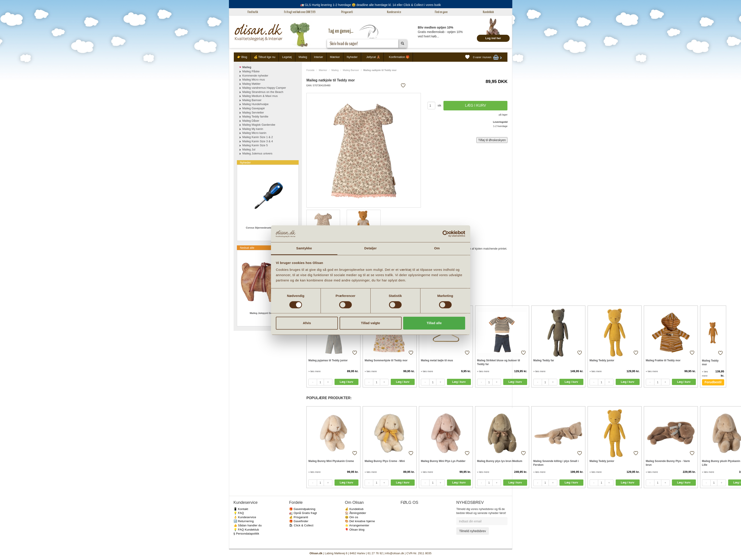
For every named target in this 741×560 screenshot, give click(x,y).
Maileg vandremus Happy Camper (264, 88)
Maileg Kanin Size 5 (255, 145)
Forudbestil (713, 382)
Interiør (318, 57)
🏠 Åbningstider (356, 513)
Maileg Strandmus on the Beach (263, 92)
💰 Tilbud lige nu (265, 57)
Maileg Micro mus (254, 80)
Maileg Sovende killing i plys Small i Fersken (556, 463)
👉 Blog (242, 57)
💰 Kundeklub (354, 509)
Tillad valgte (370, 323)
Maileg (303, 57)
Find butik (253, 12)
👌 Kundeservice (245, 517)
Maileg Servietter (253, 113)
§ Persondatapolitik (246, 534)
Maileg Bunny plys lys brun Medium (500, 461)
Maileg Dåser (251, 121)
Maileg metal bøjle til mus (437, 360)
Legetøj (287, 57)
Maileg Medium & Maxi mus (260, 96)
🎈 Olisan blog (355, 530)
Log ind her (493, 38)
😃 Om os (352, 517)
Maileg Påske (251, 71)
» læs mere (314, 371)
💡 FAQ (239, 513)
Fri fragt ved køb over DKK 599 (300, 12)
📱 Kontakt (241, 509)
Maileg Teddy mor (710, 363)
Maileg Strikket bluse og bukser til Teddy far (499, 362)
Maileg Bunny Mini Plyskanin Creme (331, 461)
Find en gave (441, 12)
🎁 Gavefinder (299, 521)
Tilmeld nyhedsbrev (473, 531)
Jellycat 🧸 (373, 57)
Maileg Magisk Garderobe (259, 125)
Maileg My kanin (253, 129)
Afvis (307, 323)
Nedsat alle (247, 248)
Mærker (335, 57)
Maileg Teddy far (544, 360)
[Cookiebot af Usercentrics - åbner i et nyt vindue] (446, 234)
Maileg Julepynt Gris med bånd (268, 313)
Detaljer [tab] (371, 248)
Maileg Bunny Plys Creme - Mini (385, 461)
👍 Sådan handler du (248, 525)
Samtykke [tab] (304, 248)
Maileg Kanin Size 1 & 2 (258, 137)
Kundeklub (488, 12)
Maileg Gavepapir (254, 108)
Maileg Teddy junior (602, 360)
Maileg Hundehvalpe (256, 104)
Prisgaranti (347, 12)
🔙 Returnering (244, 521)
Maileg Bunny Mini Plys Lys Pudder (443, 461)
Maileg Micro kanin (254, 133)
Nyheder (352, 57)
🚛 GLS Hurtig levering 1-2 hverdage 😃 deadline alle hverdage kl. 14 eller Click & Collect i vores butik (371, 5)
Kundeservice (394, 12)
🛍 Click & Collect (301, 525)
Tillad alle (434, 323)
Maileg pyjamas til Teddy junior (328, 360)
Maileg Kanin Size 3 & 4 (258, 141)
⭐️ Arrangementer (357, 525)
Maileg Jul (249, 149)
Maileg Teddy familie (255, 116)
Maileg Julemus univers (257, 153)
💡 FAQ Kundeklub (246, 530)
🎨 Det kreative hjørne (360, 521)
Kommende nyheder (255, 76)
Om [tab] (437, 248)
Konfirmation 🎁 (399, 57)
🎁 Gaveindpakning (302, 509)
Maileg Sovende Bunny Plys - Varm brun (668, 463)
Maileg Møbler (252, 84)
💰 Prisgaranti (299, 517)
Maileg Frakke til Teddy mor (663, 360)
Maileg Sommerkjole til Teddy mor (386, 360)
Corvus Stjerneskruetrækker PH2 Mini (268, 228)
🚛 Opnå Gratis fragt (303, 513)
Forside (311, 70)
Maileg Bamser (351, 70)
